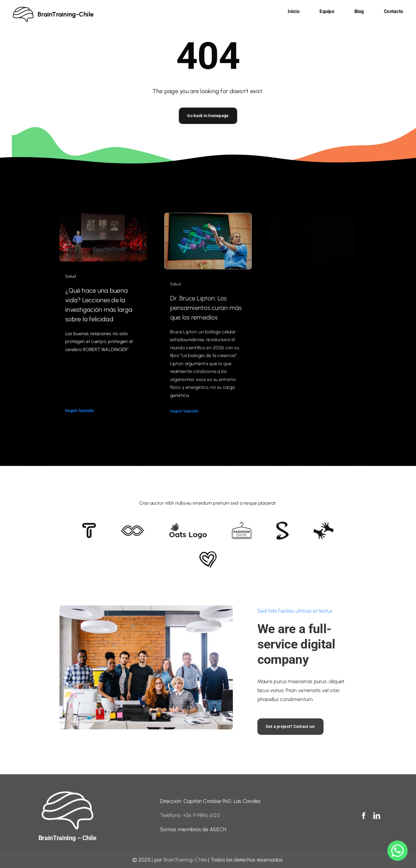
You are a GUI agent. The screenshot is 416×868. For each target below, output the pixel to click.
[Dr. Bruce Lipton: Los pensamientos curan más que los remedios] (208, 222)
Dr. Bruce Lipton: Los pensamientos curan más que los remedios (206, 313)
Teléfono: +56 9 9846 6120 (190, 819)
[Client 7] (282, 524)
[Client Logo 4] (242, 525)
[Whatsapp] (398, 851)
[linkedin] (377, 819)
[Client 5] (132, 528)
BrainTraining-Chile (185, 863)
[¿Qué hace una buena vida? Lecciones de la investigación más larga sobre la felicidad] (103, 220)
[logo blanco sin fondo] (67, 796)
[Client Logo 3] (323, 525)
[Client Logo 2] (208, 554)
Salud (70, 280)
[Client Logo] (188, 525)
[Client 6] (89, 525)
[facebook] (364, 819)
